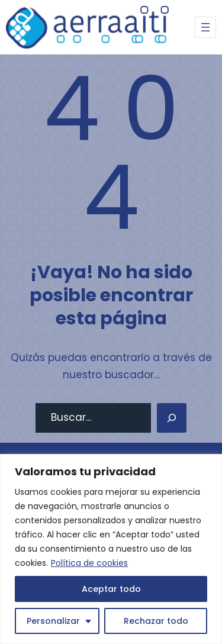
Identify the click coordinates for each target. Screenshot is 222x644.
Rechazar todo (156, 621)
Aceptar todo (111, 589)
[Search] (172, 418)
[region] (111, 549)
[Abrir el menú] (205, 27)
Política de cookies (89, 563)
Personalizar (53, 621)
